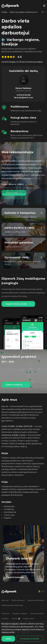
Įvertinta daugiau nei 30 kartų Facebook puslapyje (22, 62)
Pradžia (4, 12)
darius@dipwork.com (23, 98)
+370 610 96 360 (23, 95)
